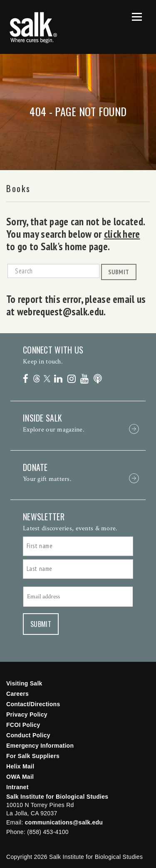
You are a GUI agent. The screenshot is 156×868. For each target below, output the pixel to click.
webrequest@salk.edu (60, 312)
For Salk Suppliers (33, 756)
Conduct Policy (28, 735)
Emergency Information (40, 746)
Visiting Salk (24, 683)
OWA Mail (20, 777)
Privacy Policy (27, 714)
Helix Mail (20, 766)
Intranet (17, 787)
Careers (17, 694)
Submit (119, 272)
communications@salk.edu (64, 822)
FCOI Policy (23, 725)
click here (122, 234)
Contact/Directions (33, 704)
